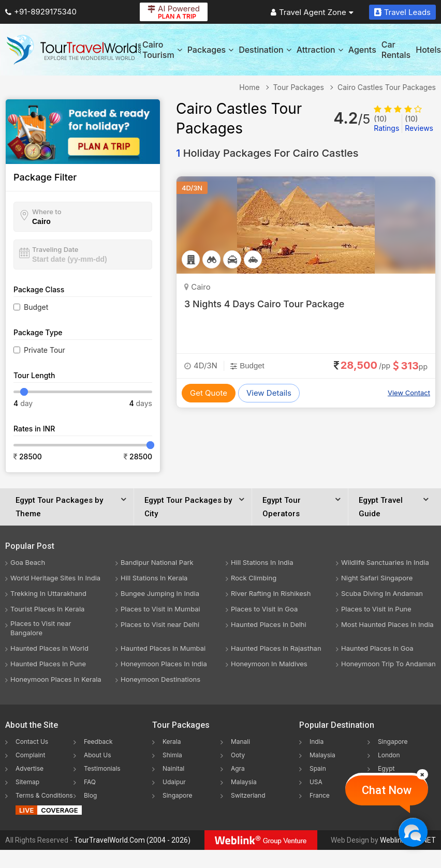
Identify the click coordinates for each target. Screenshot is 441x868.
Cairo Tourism (162, 50)
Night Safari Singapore (377, 578)
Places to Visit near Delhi (160, 624)
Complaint (30, 755)
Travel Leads (402, 12)
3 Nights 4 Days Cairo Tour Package (264, 304)
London (389, 755)
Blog (90, 795)
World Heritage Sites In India (55, 578)
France (320, 795)
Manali (240, 742)
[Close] (422, 774)
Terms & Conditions (44, 795)
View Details (269, 393)
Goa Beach (28, 562)
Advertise (30, 768)
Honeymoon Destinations (160, 679)
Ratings (386, 123)
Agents (362, 50)
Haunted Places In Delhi (269, 624)
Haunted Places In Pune (48, 664)
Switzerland (248, 795)
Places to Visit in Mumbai (160, 609)
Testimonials (102, 768)
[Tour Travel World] (74, 50)
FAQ (90, 782)
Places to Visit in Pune (376, 609)
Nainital (173, 768)
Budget (36, 307)
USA (316, 782)
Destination (265, 50)
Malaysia (244, 782)
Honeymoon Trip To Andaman (388, 664)
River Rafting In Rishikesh (271, 593)
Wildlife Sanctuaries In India (385, 562)
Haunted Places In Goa (377, 648)
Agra (238, 768)
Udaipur (174, 782)
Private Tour (45, 350)
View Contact (409, 393)
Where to (47, 212)
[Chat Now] (413, 832)
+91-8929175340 (41, 12)
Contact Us (32, 742)
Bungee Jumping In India (160, 593)
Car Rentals (396, 50)
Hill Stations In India (262, 562)
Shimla (172, 755)
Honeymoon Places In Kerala (56, 679)
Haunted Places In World (49, 648)
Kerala (172, 742)
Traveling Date (55, 249)
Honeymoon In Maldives (269, 664)
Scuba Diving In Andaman (382, 593)
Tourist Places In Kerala (47, 609)
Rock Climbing (254, 578)
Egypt (386, 768)
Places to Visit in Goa (264, 609)
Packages (210, 50)
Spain (318, 768)
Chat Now (387, 790)
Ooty (238, 755)
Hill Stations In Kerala (154, 578)
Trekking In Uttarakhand (48, 593)
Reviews (419, 123)
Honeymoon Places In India (164, 664)
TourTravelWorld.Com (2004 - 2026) (132, 840)
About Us (97, 755)
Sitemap (27, 782)
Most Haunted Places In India (387, 624)
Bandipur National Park (157, 562)
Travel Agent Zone (312, 12)
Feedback (98, 742)
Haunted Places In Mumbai (163, 648)
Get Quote (209, 393)
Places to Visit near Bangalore (41, 628)
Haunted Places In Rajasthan (276, 648)
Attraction (320, 50)
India (317, 742)
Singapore (178, 795)
